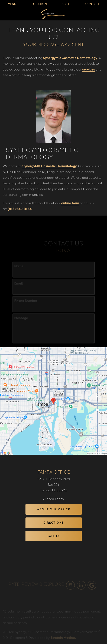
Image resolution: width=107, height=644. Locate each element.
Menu (12, 4)
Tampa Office (54, 472)
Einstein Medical (63, 641)
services (89, 69)
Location (39, 4)
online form (70, 209)
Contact (92, 4)
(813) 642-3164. (20, 214)
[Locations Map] (53, 400)
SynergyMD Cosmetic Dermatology (70, 58)
